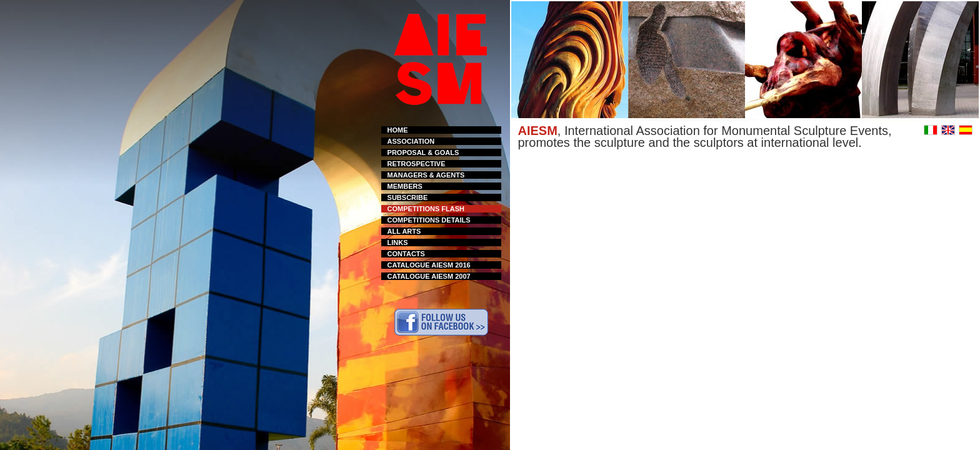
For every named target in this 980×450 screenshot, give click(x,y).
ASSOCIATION (411, 141)
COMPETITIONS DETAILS (429, 220)
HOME (398, 130)
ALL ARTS (404, 231)
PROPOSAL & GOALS (423, 152)
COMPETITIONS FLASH (426, 209)
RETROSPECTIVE (417, 164)
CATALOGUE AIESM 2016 (429, 265)
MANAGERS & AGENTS (426, 175)
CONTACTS (406, 254)
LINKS (398, 242)
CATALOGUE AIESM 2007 (429, 276)
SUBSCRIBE (408, 197)
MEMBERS (405, 186)
